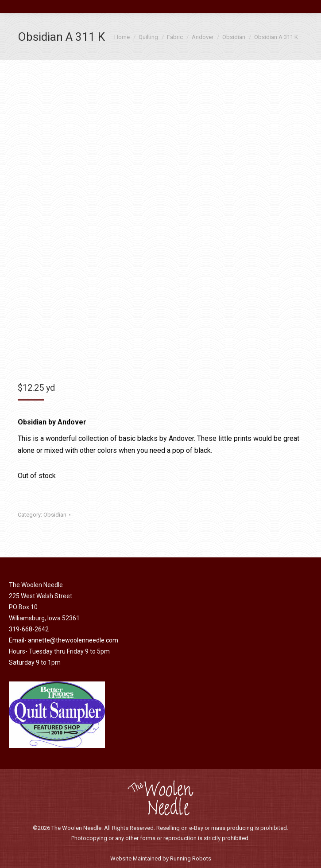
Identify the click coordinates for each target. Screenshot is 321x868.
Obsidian (55, 515)
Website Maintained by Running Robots (161, 858)
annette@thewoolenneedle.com (73, 640)
